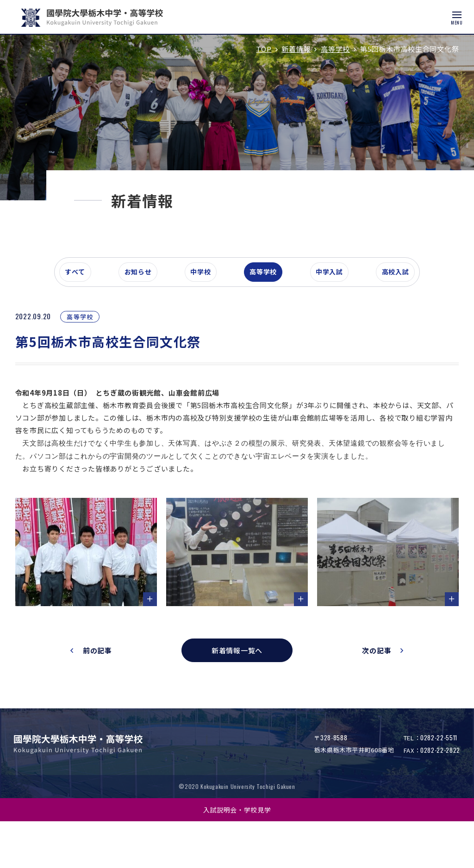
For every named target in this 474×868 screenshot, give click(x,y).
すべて (79, 321)
